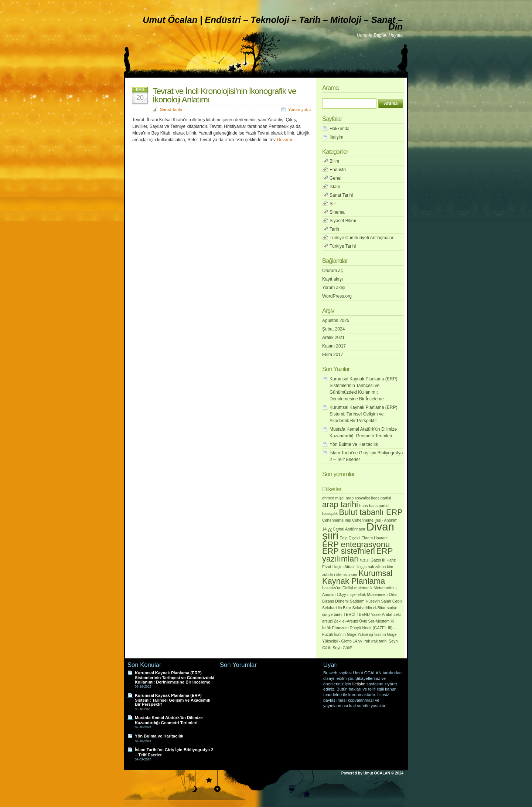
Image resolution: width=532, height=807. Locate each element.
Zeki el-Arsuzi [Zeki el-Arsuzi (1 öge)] (346, 621)
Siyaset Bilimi (343, 221)
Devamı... (286, 140)
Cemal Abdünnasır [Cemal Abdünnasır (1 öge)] (349, 529)
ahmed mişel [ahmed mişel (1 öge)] (333, 498)
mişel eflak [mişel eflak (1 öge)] (357, 594)
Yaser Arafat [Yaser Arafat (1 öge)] (382, 614)
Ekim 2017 (333, 355)
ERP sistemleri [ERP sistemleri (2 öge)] (349, 551)
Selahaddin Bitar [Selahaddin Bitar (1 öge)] (337, 608)
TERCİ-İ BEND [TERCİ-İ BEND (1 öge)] (357, 614)
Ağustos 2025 (336, 321)
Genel (335, 178)
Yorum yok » (300, 109)
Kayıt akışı (332, 279)
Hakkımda (340, 129)
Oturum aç (332, 271)
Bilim (334, 161)
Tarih (334, 229)
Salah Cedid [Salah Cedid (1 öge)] (392, 601)
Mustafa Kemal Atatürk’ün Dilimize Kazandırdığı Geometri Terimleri (169, 720)
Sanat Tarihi (171, 109)
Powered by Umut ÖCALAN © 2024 (372, 773)
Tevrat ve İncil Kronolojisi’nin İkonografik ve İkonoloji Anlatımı (224, 95)
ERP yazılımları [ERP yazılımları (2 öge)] (357, 555)
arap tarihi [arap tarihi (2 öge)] (340, 504)
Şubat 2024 (333, 329)
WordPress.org (337, 296)
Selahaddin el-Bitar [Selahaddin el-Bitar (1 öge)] (369, 608)
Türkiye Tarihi (343, 246)
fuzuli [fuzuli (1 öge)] (365, 560)
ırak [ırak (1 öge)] (367, 641)
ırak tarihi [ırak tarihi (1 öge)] (379, 641)
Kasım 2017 (334, 346)
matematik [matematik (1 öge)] (363, 588)
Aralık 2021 (333, 338)
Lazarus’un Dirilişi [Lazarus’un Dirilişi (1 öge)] (338, 588)
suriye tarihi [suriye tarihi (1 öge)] (332, 614)
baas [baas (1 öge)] (364, 506)
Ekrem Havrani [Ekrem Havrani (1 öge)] (374, 538)
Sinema (337, 212)
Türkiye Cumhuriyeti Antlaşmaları (362, 238)
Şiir (333, 204)
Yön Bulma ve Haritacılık (354, 444)
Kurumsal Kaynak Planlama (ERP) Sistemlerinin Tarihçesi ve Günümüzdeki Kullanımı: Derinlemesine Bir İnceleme (175, 677)
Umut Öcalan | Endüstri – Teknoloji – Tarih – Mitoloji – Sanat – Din (273, 23)
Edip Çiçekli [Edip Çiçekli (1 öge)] (350, 538)
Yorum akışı (334, 288)
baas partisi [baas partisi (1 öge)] (379, 506)
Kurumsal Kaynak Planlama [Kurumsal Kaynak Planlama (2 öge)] (357, 577)
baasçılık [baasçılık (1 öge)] (330, 513)
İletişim (336, 137)
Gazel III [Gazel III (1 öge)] (378, 560)
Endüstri (338, 170)
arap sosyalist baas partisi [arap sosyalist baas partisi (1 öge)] (369, 498)
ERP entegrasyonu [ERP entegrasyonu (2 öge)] (356, 544)
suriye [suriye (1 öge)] (392, 608)
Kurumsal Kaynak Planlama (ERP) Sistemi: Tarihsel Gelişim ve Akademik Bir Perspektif (363, 414)
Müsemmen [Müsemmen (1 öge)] (378, 594)
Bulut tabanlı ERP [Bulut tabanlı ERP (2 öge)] (371, 512)
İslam (335, 187)
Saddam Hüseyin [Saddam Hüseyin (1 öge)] (365, 601)
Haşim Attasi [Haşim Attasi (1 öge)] (343, 567)
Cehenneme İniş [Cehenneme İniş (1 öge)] (337, 520)
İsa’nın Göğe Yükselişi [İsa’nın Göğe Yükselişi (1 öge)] (353, 634)
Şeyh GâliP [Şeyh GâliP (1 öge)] (342, 648)
